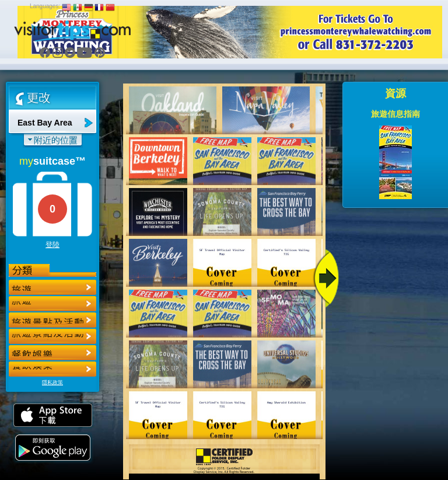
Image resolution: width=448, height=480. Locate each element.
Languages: (45, 6)
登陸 (52, 245)
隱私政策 (52, 382)
